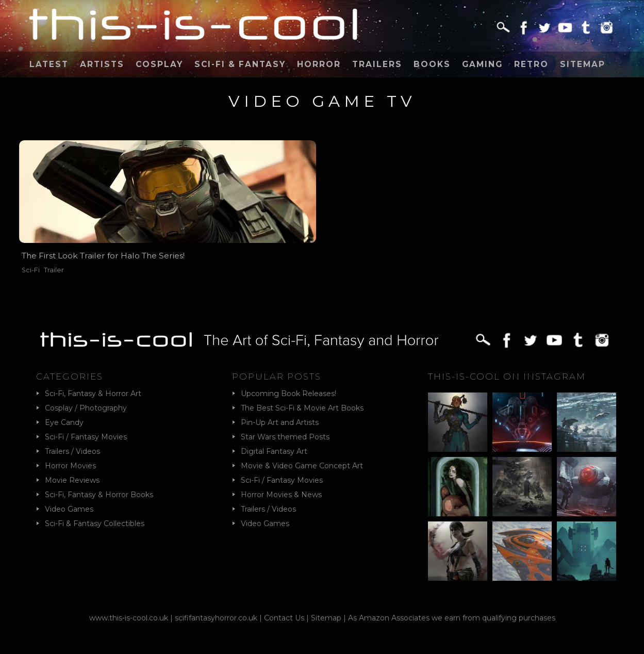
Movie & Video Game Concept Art (302, 466)
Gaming (482, 64)
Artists (102, 64)
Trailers (377, 64)
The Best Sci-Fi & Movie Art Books (302, 408)
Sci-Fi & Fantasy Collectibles (95, 524)
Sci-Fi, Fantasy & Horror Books (99, 495)
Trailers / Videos (72, 451)
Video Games (69, 509)
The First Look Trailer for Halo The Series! (103, 256)
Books (432, 64)
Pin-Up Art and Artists (280, 422)
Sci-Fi (31, 270)
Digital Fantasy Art (274, 451)
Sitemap (583, 64)
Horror (319, 64)
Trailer (54, 270)
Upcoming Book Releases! (288, 394)
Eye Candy (64, 422)
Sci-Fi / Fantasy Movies (86, 437)
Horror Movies (70, 466)
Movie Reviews (72, 480)
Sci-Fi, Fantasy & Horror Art (93, 394)
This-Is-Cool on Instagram (507, 377)
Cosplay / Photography (86, 408)
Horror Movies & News (281, 495)
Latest (49, 64)
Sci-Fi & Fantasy (240, 64)
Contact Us (284, 618)
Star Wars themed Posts (285, 437)
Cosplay (159, 64)
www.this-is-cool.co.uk (129, 618)
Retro (531, 64)
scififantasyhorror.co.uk (216, 618)
